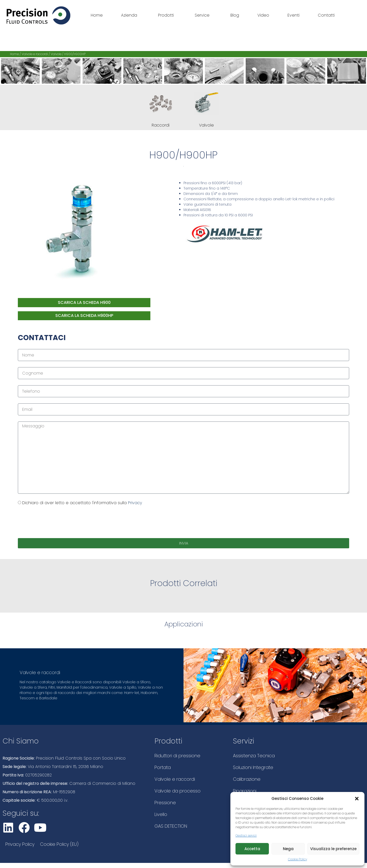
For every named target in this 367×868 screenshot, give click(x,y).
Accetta (252, 849)
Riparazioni (245, 791)
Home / (16, 54)
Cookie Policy (298, 859)
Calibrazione (247, 779)
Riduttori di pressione (177, 756)
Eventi (293, 15)
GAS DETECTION (171, 826)
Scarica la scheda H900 (84, 302)
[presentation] (57, 522)
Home (97, 15)
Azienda (130, 15)
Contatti (326, 15)
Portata (163, 767)
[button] (357, 799)
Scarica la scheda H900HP (84, 315)
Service (203, 15)
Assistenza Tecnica (254, 756)
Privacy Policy (20, 844)
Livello (161, 814)
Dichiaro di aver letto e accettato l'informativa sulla (82, 503)
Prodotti (167, 15)
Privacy (135, 503)
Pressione (165, 803)
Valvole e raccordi (35, 54)
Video (263, 15)
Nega (288, 849)
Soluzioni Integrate (253, 767)
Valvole (56, 54)
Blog (235, 15)
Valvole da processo (178, 791)
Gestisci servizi (246, 835)
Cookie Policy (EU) (59, 844)
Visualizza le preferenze (333, 849)
